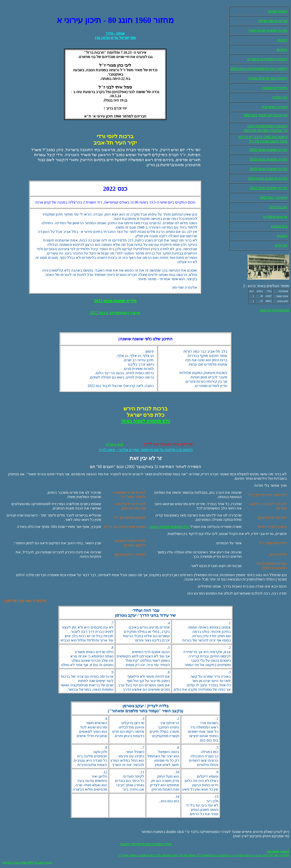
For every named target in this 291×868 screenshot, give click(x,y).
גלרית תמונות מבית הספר (268, 30)
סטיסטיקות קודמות (275, 310)
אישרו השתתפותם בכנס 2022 (115, 313)
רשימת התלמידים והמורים (267, 59)
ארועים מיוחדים (275, 217)
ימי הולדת (280, 97)
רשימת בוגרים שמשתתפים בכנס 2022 (259, 69)
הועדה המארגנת (275, 107)
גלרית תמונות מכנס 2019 (268, 169)
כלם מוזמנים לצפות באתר (169, 527)
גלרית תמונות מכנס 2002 (268, 150)
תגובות (282, 236)
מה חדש (281, 245)
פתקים (282, 50)
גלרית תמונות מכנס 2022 (268, 188)
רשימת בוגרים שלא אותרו (268, 78)
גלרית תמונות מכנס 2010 (268, 159)
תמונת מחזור (277, 11)
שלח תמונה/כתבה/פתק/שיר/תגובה (146, 844)
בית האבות (279, 226)
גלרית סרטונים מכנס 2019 (268, 178)
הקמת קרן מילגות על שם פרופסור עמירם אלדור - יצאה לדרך (145, 450)
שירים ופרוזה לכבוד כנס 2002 (265, 115)
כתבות (282, 40)
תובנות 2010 (278, 207)
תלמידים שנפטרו (275, 88)
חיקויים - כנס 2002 (274, 197)
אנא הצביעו (114, 444)
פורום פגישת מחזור (273, 21)
